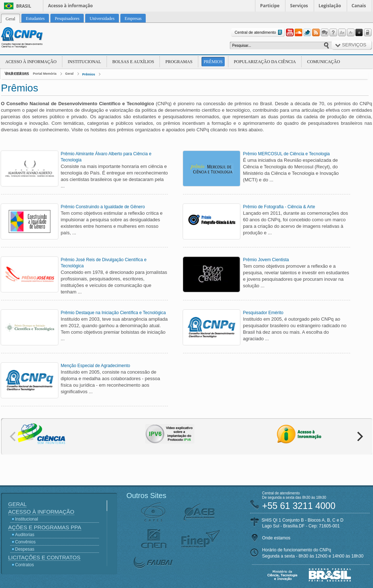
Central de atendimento (259, 32)
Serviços (299, 6)
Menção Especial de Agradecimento (96, 366)
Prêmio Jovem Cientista (266, 260)
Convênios (26, 542)
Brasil (24, 6)
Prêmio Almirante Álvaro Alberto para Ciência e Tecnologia (106, 157)
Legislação (330, 6)
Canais (359, 6)
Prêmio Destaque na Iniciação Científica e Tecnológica (113, 313)
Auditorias (25, 535)
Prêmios (213, 62)
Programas (179, 62)
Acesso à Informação (31, 62)
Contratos (25, 565)
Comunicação (324, 62)
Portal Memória (45, 74)
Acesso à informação (71, 6)
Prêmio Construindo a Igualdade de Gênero (103, 207)
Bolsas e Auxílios (133, 62)
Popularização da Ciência (265, 62)
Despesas (25, 549)
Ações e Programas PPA (45, 527)
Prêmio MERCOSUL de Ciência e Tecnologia (286, 154)
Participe (270, 6)
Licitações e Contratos (44, 557)
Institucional (84, 62)
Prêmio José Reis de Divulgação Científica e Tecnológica (104, 263)
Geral (69, 74)
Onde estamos (276, 538)
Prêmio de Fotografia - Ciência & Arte (279, 207)
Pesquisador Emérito (263, 313)
